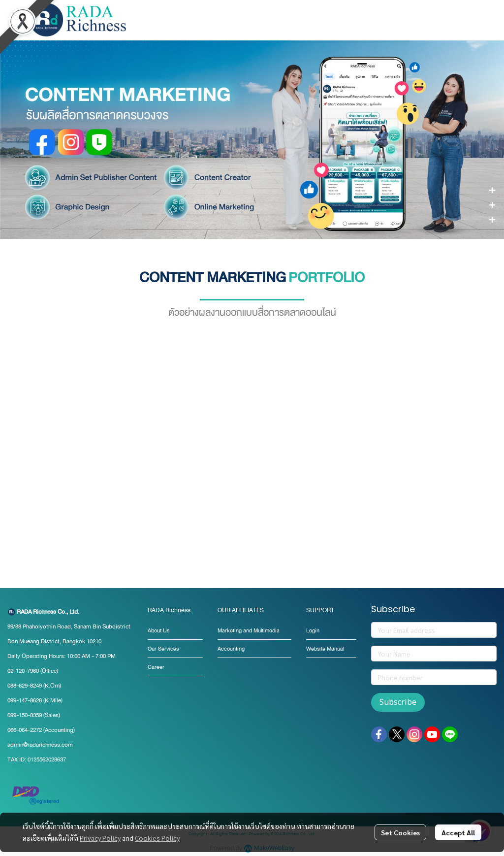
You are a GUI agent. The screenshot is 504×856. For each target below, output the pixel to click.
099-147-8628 (25, 700)
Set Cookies (400, 832)
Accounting (231, 649)
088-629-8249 (25, 686)
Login (313, 631)
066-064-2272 (25, 730)
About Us (158, 631)
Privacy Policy (100, 838)
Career (156, 667)
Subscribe (398, 702)
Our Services (163, 649)
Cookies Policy (157, 838)
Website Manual (325, 649)
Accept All (458, 832)
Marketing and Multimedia (249, 631)
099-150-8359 (25, 715)
